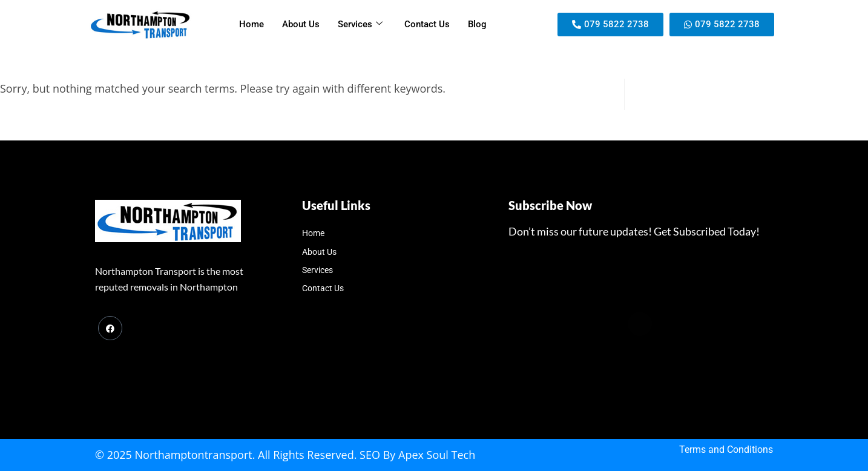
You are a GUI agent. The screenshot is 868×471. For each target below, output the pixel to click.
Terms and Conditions (726, 450)
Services (360, 24)
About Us (301, 24)
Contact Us (427, 24)
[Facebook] (110, 328)
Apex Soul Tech (437, 455)
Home (252, 24)
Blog (477, 24)
